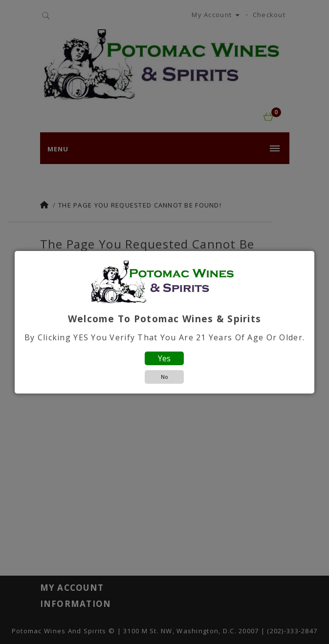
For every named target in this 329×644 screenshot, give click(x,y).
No (164, 377)
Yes (164, 358)
